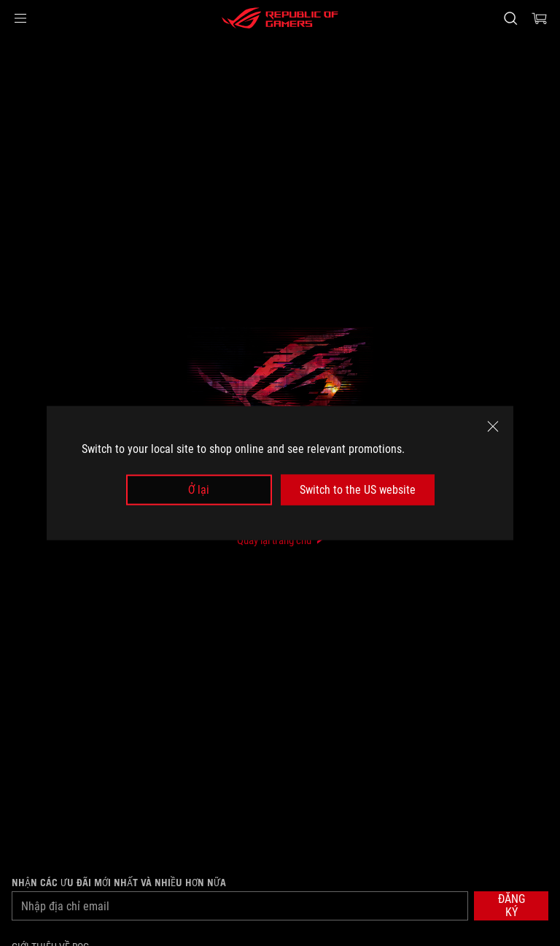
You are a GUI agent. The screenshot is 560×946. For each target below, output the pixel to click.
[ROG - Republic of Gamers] (280, 18)
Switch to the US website (358, 490)
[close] (493, 426)
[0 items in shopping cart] (540, 18)
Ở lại (199, 490)
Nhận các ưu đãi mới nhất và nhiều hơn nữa (119, 883)
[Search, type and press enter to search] (510, 18)
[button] (20, 18)
